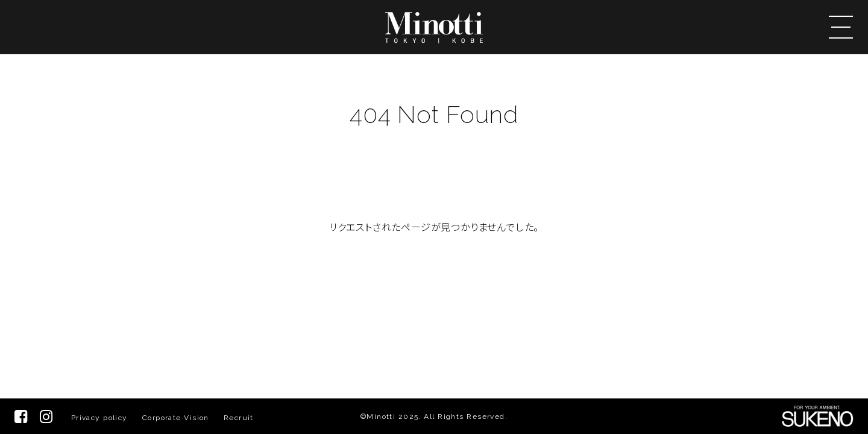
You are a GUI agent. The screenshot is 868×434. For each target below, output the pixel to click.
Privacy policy (99, 418)
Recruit (239, 418)
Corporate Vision (176, 418)
